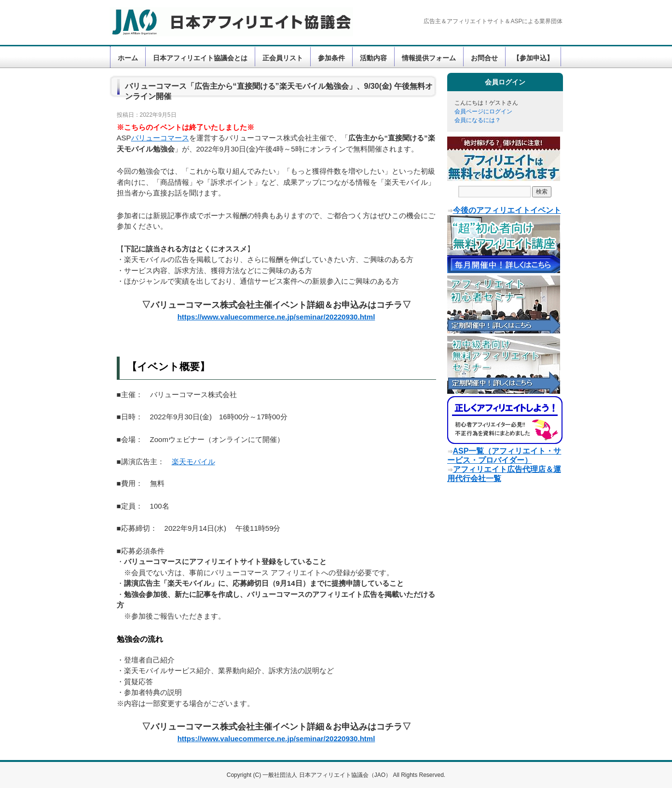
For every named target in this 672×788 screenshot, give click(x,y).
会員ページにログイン (483, 111)
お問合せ (484, 58)
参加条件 (331, 58)
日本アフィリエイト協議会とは (200, 58)
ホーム (128, 58)
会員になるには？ (478, 120)
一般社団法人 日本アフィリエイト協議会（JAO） (328, 775)
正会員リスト (283, 58)
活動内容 (373, 58)
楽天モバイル (193, 462)
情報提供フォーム (429, 58)
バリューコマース (160, 138)
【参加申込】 (533, 58)
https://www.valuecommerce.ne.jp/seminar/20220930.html (276, 317)
